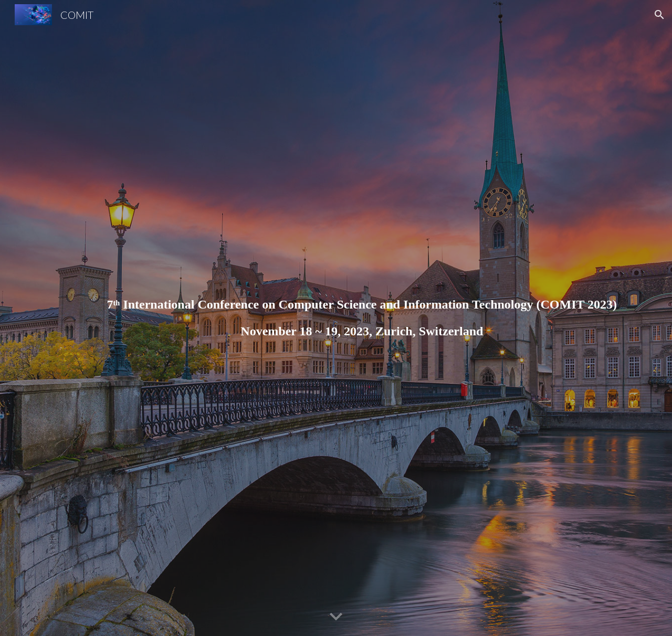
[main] (362, 318)
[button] (659, 15)
